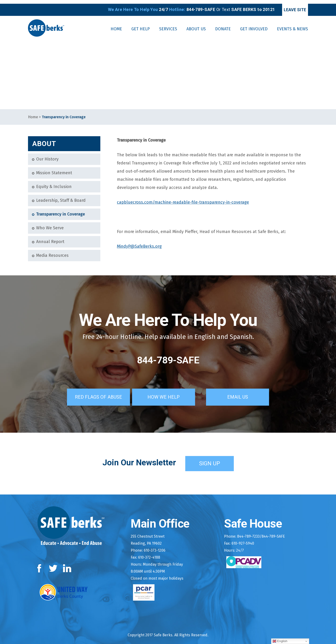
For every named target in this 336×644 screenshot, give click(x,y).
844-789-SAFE (168, 356)
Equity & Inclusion (54, 183)
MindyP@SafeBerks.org (139, 243)
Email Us (244, 392)
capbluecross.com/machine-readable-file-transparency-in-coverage (183, 198)
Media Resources (52, 252)
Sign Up (210, 459)
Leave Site (288, 6)
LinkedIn (67, 564)
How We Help (170, 392)
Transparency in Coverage (61, 211)
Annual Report (50, 238)
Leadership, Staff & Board (61, 197)
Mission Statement (54, 169)
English (280, 641)
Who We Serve (50, 224)
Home (33, 113)
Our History (47, 155)
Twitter (53, 564)
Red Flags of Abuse (94, 392)
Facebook (40, 564)
